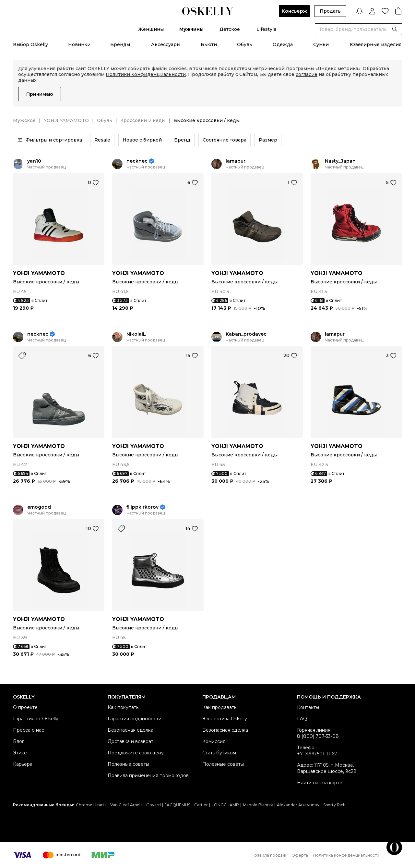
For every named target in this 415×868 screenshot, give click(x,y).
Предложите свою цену (136, 753)
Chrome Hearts (91, 805)
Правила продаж (269, 855)
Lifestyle (267, 29)
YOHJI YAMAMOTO (66, 120)
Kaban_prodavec (246, 334)
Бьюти (209, 44)
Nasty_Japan (340, 161)
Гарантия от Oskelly (36, 719)
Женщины (151, 29)
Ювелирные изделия (376, 44)
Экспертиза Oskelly (225, 719)
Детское (230, 29)
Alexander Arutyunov (298, 805)
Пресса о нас (29, 730)
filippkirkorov (142, 507)
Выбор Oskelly (30, 44)
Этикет (21, 753)
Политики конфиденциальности (146, 74)
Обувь (245, 44)
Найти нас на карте (320, 783)
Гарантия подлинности (135, 719)
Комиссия (214, 741)
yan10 (34, 161)
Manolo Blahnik (258, 805)
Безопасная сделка (130, 730)
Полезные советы (128, 764)
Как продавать (219, 707)
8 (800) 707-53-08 (318, 736)
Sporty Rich (334, 805)
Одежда (283, 44)
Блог (18, 741)
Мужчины (191, 29)
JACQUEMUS (178, 805)
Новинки (79, 44)
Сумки (321, 44)
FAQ (302, 719)
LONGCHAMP (225, 805)
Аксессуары (166, 44)
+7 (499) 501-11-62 (317, 754)
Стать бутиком (219, 753)
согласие (307, 74)
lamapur (236, 161)
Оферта (300, 855)
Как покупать (123, 707)
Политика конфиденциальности (346, 855)
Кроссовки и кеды (143, 120)
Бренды (120, 44)
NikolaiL (136, 334)
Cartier (201, 805)
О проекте (25, 707)
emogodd (39, 507)
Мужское (24, 120)
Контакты (308, 707)
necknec (137, 161)
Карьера (23, 764)
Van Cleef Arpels (126, 805)
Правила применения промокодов (148, 775)
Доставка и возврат (130, 741)
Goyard (154, 805)
